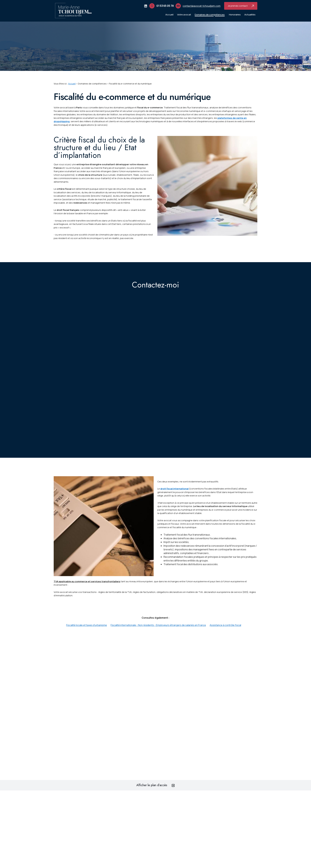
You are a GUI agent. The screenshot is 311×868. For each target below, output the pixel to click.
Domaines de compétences (210, 15)
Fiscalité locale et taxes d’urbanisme (87, 625)
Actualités (250, 15)
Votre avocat (184, 15)
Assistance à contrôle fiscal (225, 625)
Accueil (169, 15)
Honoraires (235, 15)
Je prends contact (241, 6)
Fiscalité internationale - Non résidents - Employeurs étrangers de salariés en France (158, 625)
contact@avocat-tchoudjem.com (202, 6)
